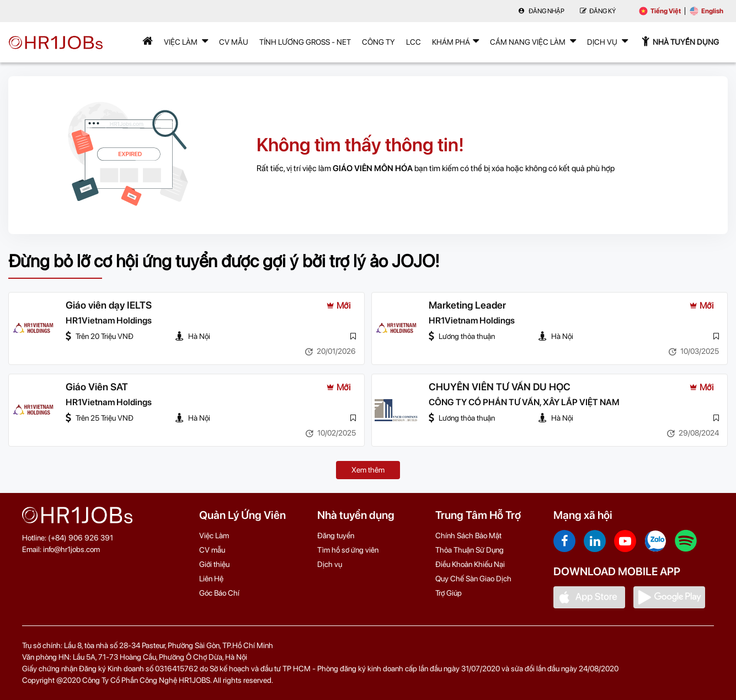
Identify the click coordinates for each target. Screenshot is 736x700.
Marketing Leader (467, 306)
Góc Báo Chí (219, 593)
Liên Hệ (211, 579)
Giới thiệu (214, 564)
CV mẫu (234, 42)
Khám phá (455, 41)
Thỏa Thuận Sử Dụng (470, 550)
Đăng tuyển (336, 535)
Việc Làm (186, 41)
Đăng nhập (541, 11)
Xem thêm (368, 470)
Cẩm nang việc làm (533, 41)
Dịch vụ (330, 564)
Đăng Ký (598, 11)
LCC (414, 42)
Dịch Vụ (607, 41)
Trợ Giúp (449, 593)
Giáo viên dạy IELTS (109, 306)
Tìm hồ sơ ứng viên (348, 550)
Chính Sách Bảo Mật (468, 535)
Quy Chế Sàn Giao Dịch (473, 579)
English (706, 11)
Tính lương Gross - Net (305, 42)
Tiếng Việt (660, 11)
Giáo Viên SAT (97, 387)
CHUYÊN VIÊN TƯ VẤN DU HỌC (500, 387)
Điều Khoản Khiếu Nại (470, 564)
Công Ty (378, 42)
